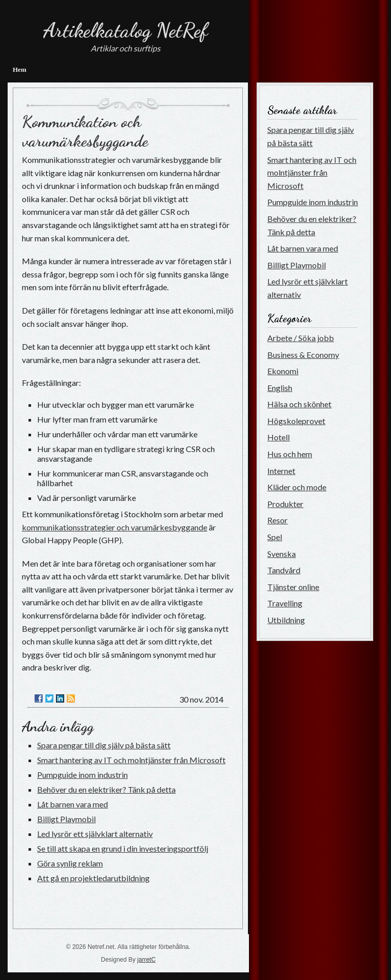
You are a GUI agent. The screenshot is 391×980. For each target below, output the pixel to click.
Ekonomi (283, 371)
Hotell (278, 437)
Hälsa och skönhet (299, 404)
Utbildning (286, 620)
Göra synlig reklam (70, 863)
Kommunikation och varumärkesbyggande (85, 131)
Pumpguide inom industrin (82, 775)
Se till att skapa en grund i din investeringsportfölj (123, 848)
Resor (277, 520)
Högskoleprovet (296, 421)
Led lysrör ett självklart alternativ (95, 834)
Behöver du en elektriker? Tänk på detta (106, 789)
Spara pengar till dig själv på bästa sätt (104, 745)
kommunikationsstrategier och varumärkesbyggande (115, 527)
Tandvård (284, 570)
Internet (281, 471)
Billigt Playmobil (66, 819)
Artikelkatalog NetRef (125, 30)
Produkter (285, 504)
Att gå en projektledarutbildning (93, 878)
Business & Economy (303, 355)
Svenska (282, 554)
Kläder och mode (297, 487)
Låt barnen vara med (73, 804)
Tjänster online (293, 587)
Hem (20, 69)
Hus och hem (290, 454)
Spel (275, 537)
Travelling (285, 603)
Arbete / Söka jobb (301, 338)
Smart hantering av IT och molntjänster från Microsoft (131, 760)
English (280, 388)
